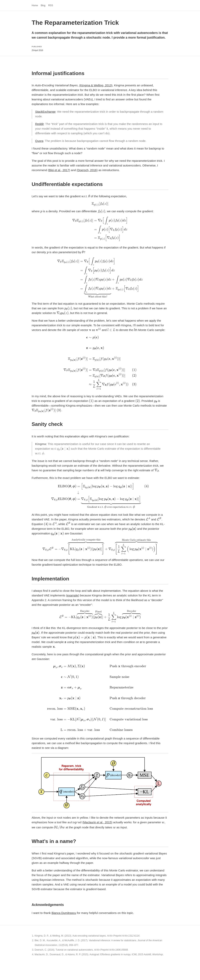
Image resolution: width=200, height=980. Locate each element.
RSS (51, 5)
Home (35, 5)
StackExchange (45, 112)
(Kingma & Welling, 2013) (96, 85)
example (73, 595)
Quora (39, 141)
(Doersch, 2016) (87, 170)
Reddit (39, 124)
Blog (43, 5)
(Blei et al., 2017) (59, 170)
